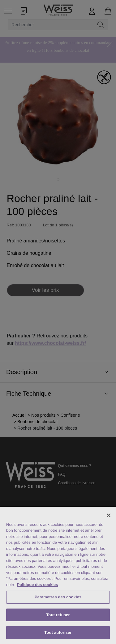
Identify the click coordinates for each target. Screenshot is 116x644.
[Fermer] (109, 515)
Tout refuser (58, 615)
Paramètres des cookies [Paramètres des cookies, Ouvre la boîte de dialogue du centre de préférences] (58, 597)
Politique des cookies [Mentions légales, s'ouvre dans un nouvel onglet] (38, 585)
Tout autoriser (58, 632)
